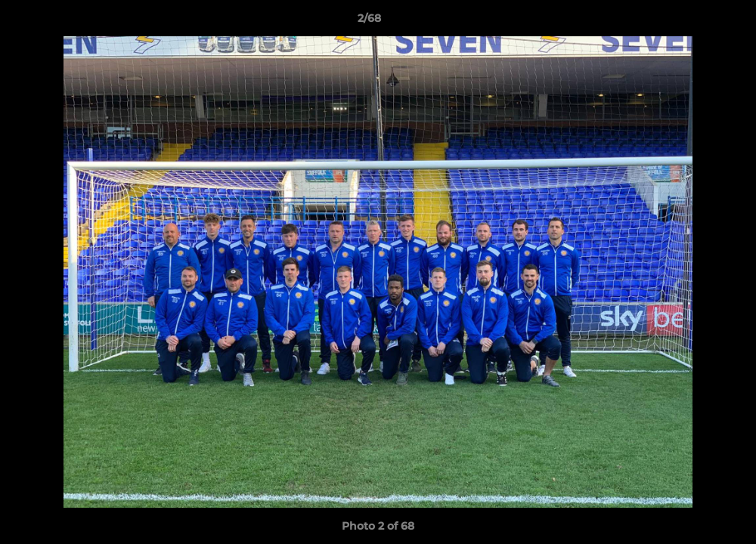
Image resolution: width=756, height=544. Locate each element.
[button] (692, 22)
